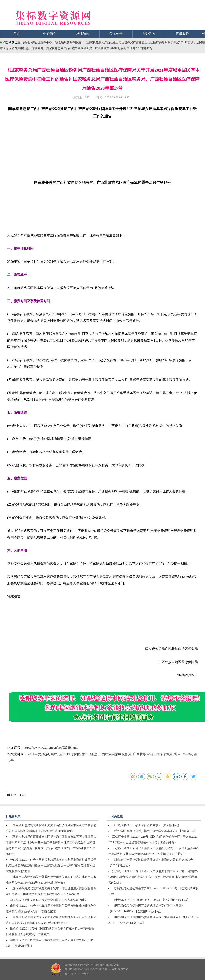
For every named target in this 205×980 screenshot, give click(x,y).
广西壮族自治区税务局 (115, 754)
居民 (54, 754)
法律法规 (83, 34)
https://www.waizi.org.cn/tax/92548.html (51, 748)
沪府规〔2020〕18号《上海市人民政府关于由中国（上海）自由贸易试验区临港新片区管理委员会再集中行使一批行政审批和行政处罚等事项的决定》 (153, 877)
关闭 (22, 795)
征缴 (94, 754)
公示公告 (116, 34)
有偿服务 (182, 34)
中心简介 (50, 34)
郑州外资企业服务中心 (38, 43)
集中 (85, 754)
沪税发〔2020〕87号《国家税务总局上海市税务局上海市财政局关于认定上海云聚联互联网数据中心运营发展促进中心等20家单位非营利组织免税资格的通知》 (51, 865)
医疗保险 (74, 754)
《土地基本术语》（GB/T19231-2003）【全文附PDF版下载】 (151, 900)
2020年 (187, 754)
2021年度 (34, 754)
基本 (62, 754)
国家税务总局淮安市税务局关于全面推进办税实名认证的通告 (49, 900)
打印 (12, 795)
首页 (17, 34)
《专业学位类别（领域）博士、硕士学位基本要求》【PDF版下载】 (155, 831)
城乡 (46, 754)
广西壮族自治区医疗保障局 (153, 754)
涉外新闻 (149, 34)
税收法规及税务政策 (68, 43)
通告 (177, 754)
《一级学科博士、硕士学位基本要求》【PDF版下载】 (147, 825)
